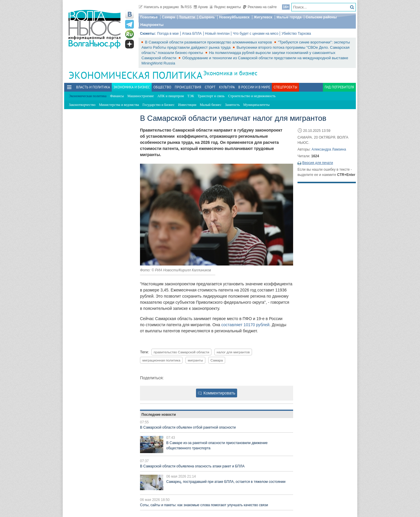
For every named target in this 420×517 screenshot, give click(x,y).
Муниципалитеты (256, 105)
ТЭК (191, 96)
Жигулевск (263, 17)
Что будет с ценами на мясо (256, 34)
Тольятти (187, 17)
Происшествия (188, 87)
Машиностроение (141, 96)
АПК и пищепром (170, 96)
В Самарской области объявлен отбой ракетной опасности (188, 427)
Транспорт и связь (211, 96)
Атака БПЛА (192, 34)
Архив (201, 7)
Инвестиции (187, 105)
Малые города (289, 17)
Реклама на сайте (260, 7)
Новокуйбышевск (234, 17)
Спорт (210, 87)
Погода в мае (168, 34)
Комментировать (217, 393)
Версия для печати (317, 163)
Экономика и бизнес (230, 73)
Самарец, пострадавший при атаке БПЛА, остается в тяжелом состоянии (226, 482)
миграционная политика (161, 360)
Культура (227, 87)
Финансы (117, 96)
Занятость (232, 105)
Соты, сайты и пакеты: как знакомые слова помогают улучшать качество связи (204, 505)
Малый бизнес (211, 105)
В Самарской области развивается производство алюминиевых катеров (209, 42)
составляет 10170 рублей (245, 325)
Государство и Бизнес (158, 105)
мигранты (195, 360)
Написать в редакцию (159, 7)
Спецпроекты (285, 87)
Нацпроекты (152, 25)
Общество (162, 87)
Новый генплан (217, 34)
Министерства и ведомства (119, 105)
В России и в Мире (254, 87)
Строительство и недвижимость (252, 96)
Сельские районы (321, 17)
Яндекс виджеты (225, 7)
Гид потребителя (339, 87)
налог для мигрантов (233, 352)
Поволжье (149, 17)
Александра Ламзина (329, 149)
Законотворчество (82, 105)
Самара (168, 17)
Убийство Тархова (296, 34)
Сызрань (207, 17)
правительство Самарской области (182, 352)
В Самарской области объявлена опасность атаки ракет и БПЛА (192, 466)
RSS (186, 7)
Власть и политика (93, 87)
